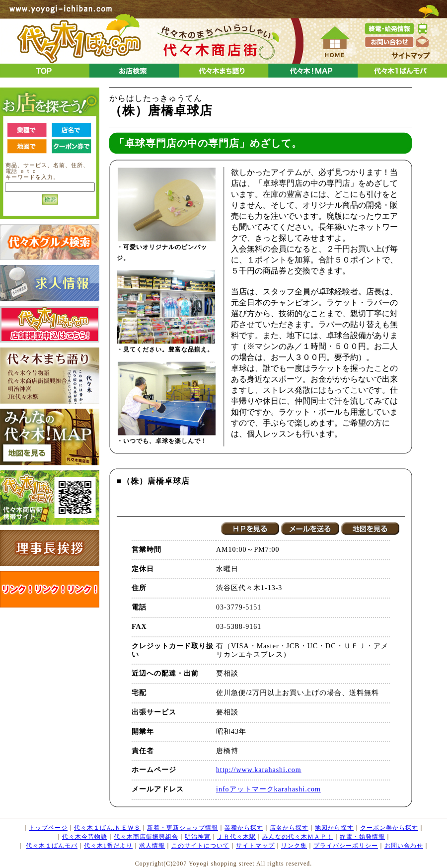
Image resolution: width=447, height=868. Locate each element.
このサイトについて (200, 846)
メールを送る (310, 528)
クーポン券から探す (389, 828)
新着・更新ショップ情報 (183, 828)
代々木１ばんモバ (52, 846)
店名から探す (289, 828)
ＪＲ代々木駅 (236, 837)
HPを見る (250, 528)
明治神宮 (198, 837)
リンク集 (294, 846)
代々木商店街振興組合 (146, 837)
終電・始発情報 (362, 837)
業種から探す (244, 828)
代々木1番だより (108, 846)
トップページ (48, 828)
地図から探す (334, 828)
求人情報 (152, 846)
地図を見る (370, 528)
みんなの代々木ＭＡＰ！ (298, 837)
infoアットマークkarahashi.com (268, 789)
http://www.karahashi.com (259, 770)
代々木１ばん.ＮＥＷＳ (107, 828)
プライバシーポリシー (346, 846)
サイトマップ (255, 846)
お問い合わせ (404, 846)
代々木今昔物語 (85, 837)
